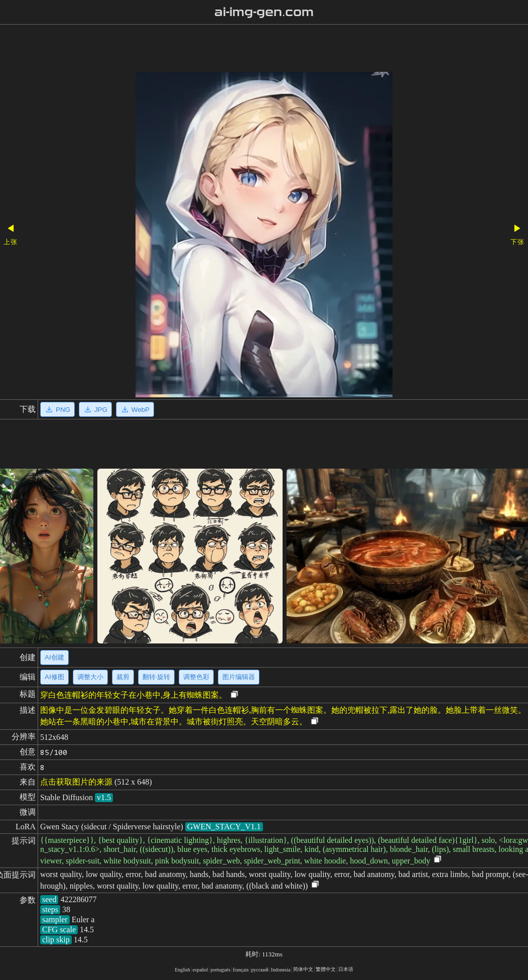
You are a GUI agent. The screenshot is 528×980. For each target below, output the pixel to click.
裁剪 (123, 677)
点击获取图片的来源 (76, 782)
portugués (220, 970)
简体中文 (303, 969)
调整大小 (90, 677)
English (182, 970)
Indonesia (281, 970)
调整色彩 (196, 677)
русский (260, 970)
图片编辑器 (239, 677)
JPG (95, 409)
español (201, 970)
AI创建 (54, 657)
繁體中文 (326, 969)
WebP (135, 409)
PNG (57, 409)
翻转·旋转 (157, 677)
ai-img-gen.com (264, 12)
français (241, 970)
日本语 (346, 969)
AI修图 (54, 677)
